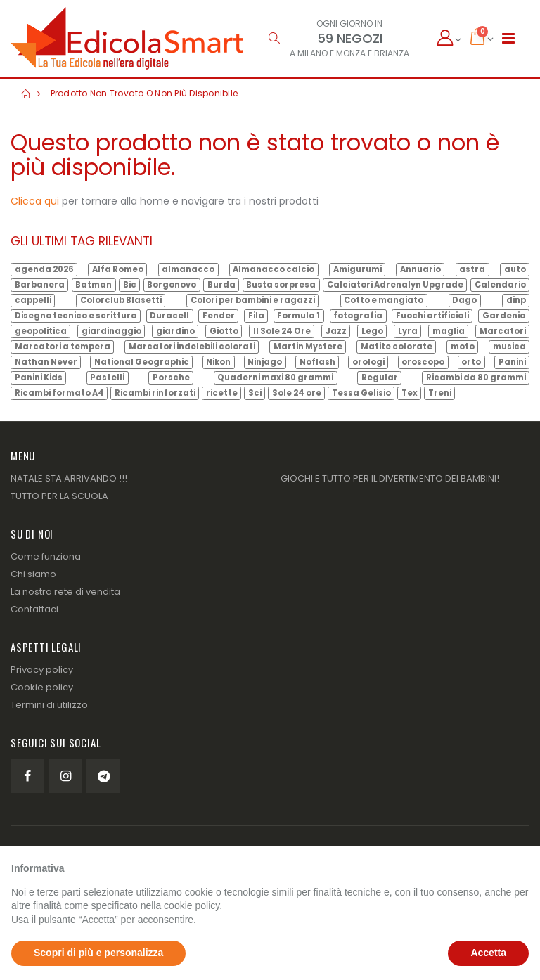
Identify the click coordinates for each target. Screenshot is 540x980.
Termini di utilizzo (49, 705)
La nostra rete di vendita (65, 592)
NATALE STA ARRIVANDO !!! (69, 478)
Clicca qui (35, 201)
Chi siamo (33, 574)
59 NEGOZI (350, 38)
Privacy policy (42, 670)
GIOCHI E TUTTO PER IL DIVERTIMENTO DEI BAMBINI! (390, 478)
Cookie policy (42, 687)
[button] (274, 38)
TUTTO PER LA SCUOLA (59, 496)
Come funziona (46, 556)
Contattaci (34, 609)
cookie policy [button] (192, 905)
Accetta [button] (488, 953)
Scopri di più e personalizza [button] (98, 953)
